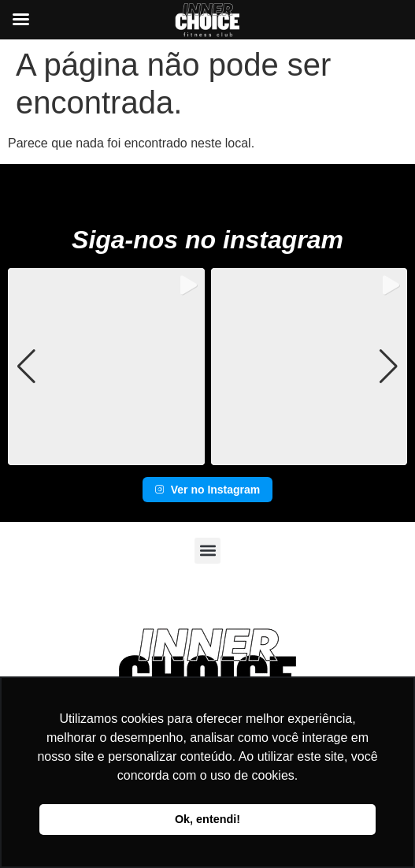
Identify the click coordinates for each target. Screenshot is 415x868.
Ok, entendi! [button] (207, 819)
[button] (208, 454)
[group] (106, 367)
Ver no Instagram (208, 490)
